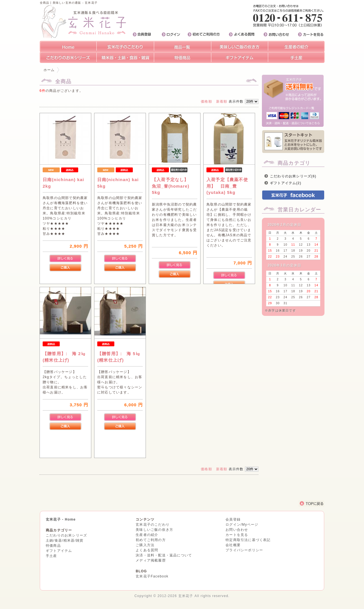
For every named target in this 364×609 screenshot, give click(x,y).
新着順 (222, 101)
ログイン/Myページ (242, 525)
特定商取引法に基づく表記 (248, 540)
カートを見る (237, 535)
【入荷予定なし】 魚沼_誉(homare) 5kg (173, 186)
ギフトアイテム (59, 551)
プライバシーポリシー (244, 550)
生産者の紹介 (147, 535)
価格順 (206, 101)
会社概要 (233, 545)
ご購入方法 (145, 545)
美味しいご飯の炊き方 (154, 530)
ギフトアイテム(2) (286, 183)
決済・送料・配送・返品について (164, 555)
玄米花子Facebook (152, 576)
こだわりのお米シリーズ (66, 535)
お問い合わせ (237, 530)
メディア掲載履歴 (151, 560)
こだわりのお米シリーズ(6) (293, 176)
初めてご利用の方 (151, 540)
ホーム (49, 70)
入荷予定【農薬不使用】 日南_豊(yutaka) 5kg (230, 186)
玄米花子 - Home (61, 519)
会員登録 (233, 519)
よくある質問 (147, 550)
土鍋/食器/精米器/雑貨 (65, 540)
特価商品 (53, 546)
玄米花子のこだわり (153, 525)
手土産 (51, 556)
